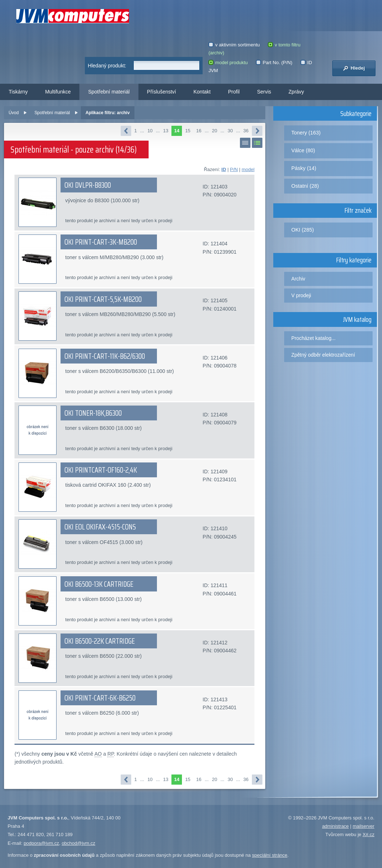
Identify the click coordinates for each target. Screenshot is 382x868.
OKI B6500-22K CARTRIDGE (100, 641)
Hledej (354, 68)
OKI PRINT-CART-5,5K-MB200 (103, 299)
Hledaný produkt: (107, 66)
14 (177, 131)
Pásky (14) (304, 168)
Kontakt (202, 92)
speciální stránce (270, 855)
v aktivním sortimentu (234, 45)
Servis (264, 92)
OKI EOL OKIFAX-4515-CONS (100, 527)
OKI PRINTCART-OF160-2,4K (101, 470)
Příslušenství (162, 92)
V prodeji (301, 295)
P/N (234, 169)
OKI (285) (303, 230)
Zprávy (296, 92)
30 (230, 131)
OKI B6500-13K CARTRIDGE (99, 584)
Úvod (14, 113)
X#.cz (368, 834)
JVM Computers (73, 16)
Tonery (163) (306, 133)
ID (224, 169)
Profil (234, 92)
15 (188, 131)
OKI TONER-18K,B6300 (93, 413)
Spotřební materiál (109, 92)
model (248, 169)
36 (246, 131)
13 (166, 131)
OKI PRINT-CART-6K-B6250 (100, 698)
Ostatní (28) (305, 186)
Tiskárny (18, 92)
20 (215, 131)
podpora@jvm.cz (41, 843)
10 (150, 131)
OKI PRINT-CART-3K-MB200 (101, 242)
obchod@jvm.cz (78, 843)
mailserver (364, 826)
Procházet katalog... (314, 338)
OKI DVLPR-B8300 (88, 185)
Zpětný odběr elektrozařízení (323, 355)
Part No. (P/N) (274, 63)
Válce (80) (303, 150)
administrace (336, 826)
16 (199, 131)
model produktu (228, 63)
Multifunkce (58, 92)
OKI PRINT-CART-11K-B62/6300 (105, 356)
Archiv (298, 279)
